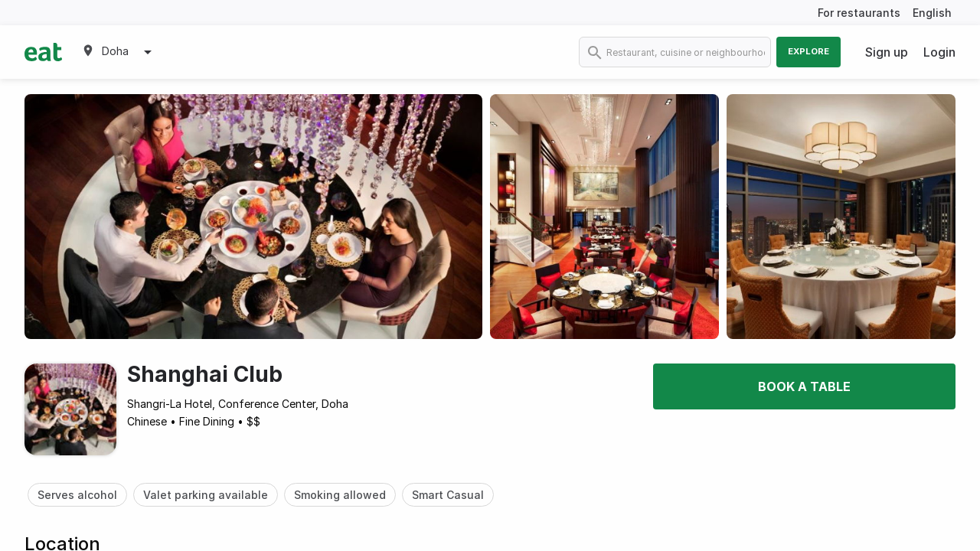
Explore (808, 51)
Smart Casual (448, 495)
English (932, 13)
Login (939, 52)
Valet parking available (206, 495)
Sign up (887, 52)
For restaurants (859, 13)
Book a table (804, 386)
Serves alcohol (77, 495)
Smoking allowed (340, 495)
